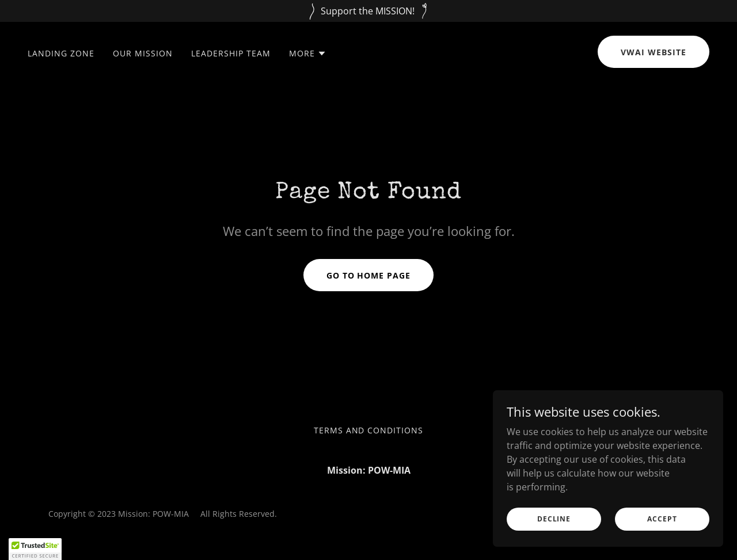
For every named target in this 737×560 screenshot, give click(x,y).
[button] (308, 54)
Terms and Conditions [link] (369, 430)
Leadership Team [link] (231, 53)
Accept (662, 519)
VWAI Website (654, 52)
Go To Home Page (369, 275)
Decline (554, 519)
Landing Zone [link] (61, 53)
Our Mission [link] (143, 53)
